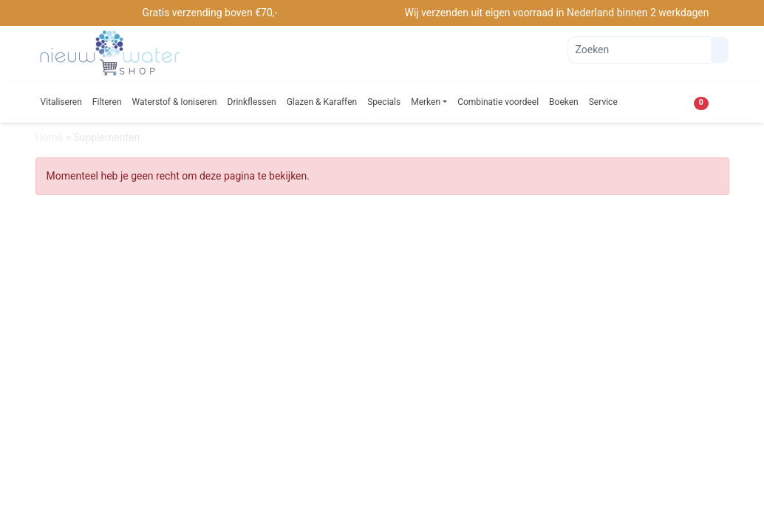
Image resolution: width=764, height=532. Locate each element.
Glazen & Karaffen (322, 102)
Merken (426, 102)
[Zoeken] (639, 50)
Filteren (107, 102)
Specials (384, 102)
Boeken (564, 102)
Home (51, 137)
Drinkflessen (252, 102)
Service (603, 102)
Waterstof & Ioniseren (175, 102)
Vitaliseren (61, 102)
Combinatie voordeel (498, 102)
